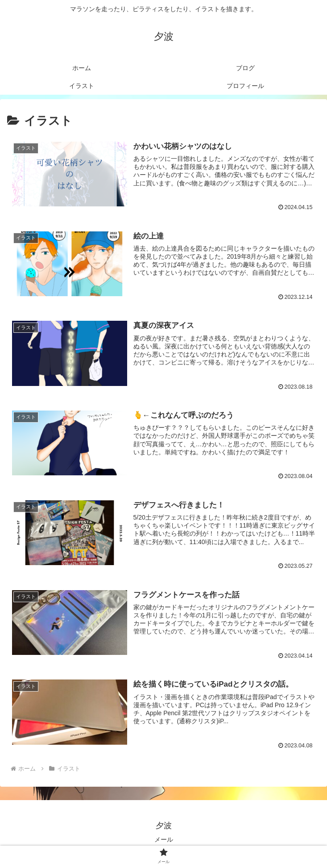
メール (164, 839)
